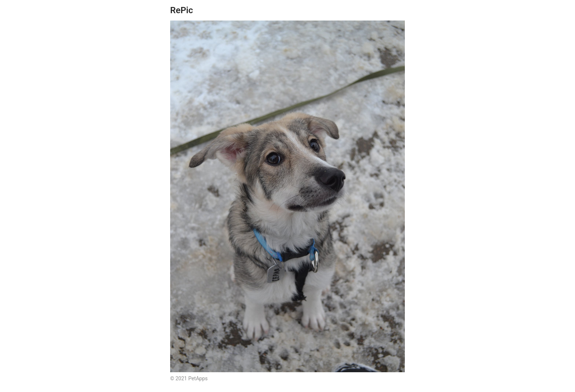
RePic (182, 10)
